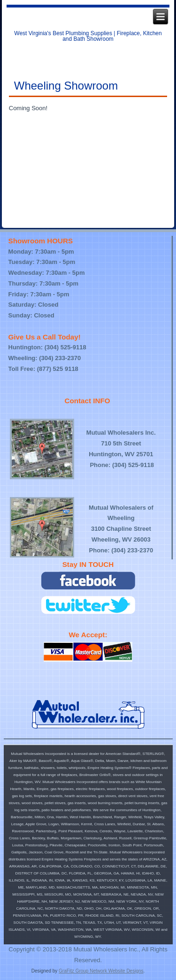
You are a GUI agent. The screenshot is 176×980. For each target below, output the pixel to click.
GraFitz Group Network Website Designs (101, 971)
